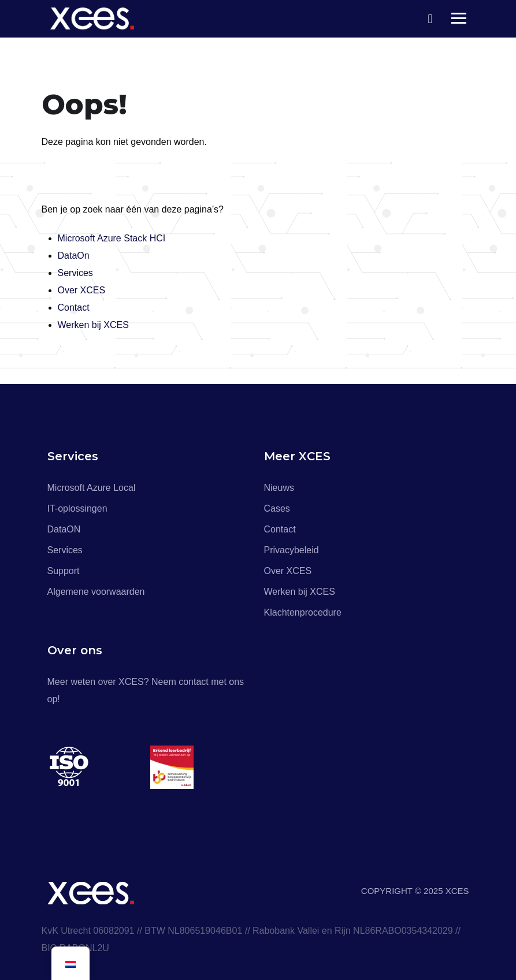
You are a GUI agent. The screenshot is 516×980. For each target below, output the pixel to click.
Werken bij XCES (93, 325)
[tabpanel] (99, 767)
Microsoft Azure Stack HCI (112, 238)
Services (75, 273)
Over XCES (82, 290)
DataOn (74, 256)
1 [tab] (151, 813)
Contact (74, 308)
